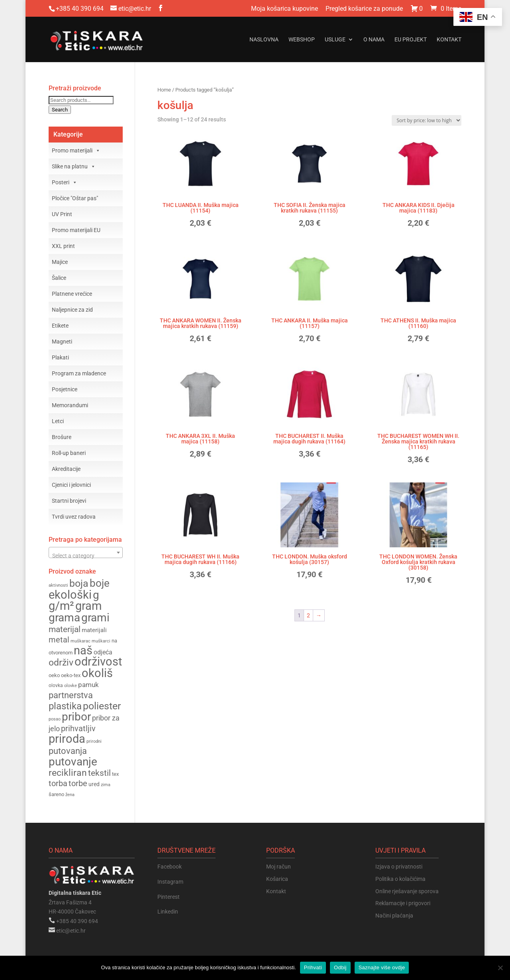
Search (60, 110)
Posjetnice (65, 389)
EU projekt (411, 40)
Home (164, 90)
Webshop (302, 40)
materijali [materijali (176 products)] (94, 630)
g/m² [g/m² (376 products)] (61, 606)
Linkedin (168, 912)
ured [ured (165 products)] (94, 784)
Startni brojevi (69, 501)
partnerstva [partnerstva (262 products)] (71, 695)
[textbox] (86, 556)
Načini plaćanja (394, 916)
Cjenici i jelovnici (71, 485)
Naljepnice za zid (72, 310)
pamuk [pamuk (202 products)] (88, 685)
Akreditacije (66, 469)
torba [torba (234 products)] (58, 784)
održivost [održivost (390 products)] (98, 662)
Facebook (170, 867)
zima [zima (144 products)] (106, 785)
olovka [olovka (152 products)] (56, 685)
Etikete (60, 326)
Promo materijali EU (76, 230)
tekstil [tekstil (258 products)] (99, 773)
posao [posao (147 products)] (55, 719)
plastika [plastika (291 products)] (65, 706)
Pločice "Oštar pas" (75, 198)
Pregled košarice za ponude (364, 9)
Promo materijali (76, 150)
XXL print (63, 246)
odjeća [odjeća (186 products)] (103, 652)
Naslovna (264, 40)
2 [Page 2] (308, 615)
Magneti (62, 342)
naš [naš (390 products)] (83, 650)
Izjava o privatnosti (399, 867)
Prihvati (313, 967)
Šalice (59, 278)
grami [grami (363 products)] (95, 618)
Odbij (340, 967)
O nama (374, 40)
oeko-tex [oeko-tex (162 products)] (71, 675)
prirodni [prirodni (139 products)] (94, 741)
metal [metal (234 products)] (59, 640)
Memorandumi (70, 405)
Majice (60, 262)
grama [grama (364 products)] (64, 618)
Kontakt (449, 40)
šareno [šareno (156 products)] (56, 794)
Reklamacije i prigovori (403, 903)
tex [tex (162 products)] (115, 774)
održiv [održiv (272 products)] (61, 663)
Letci (58, 421)
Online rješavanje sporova (407, 891)
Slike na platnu (74, 166)
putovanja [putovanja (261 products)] (68, 751)
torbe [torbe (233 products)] (78, 784)
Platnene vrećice (72, 294)
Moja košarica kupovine (284, 9)
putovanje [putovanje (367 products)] (73, 762)
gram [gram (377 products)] (88, 606)
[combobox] (86, 552)
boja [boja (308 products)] (79, 583)
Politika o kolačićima (400, 879)
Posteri (65, 182)
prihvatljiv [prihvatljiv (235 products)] (78, 729)
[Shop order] (427, 120)
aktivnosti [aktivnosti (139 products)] (58, 585)
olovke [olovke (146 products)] (71, 685)
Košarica (277, 879)
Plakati (60, 357)
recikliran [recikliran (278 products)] (68, 773)
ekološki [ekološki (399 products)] (70, 595)
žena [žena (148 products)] (70, 795)
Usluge (335, 40)
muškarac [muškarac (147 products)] (80, 641)
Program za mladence (79, 373)
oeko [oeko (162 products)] (54, 675)
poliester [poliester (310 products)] (102, 706)
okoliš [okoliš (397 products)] (97, 673)
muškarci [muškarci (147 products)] (101, 641)
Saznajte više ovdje (382, 967)
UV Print (62, 214)
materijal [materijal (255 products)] (65, 629)
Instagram (170, 882)
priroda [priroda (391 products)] (67, 739)
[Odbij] (500, 968)
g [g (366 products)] (96, 595)
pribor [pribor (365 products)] (76, 717)
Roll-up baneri (69, 453)
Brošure (62, 437)
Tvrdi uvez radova (74, 517)
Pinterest (169, 897)
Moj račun (279, 867)
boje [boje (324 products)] (100, 583)
